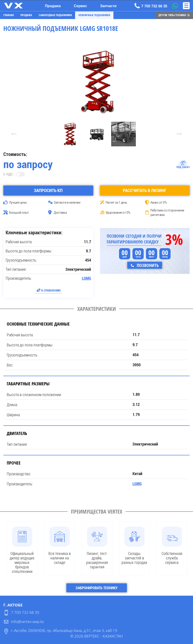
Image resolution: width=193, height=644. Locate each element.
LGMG (86, 278)
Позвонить (147, 265)
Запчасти (108, 6)
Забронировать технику (96, 588)
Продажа (53, 6)
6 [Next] (179, 134)
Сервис (80, 6)
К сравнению (51, 290)
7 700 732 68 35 (25, 612)
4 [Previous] (14, 134)
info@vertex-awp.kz (27, 621)
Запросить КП (48, 190)
